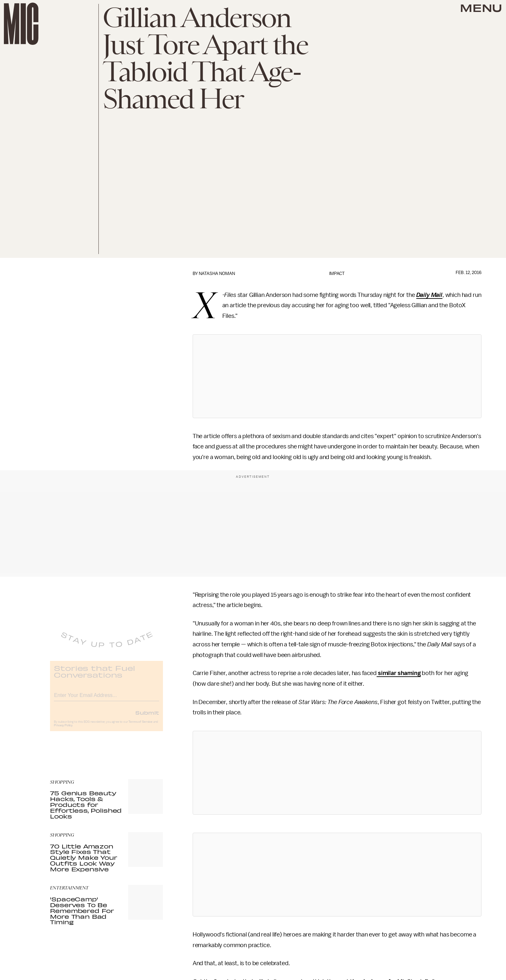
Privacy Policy (63, 730)
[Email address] (106, 699)
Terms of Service (140, 727)
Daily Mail (429, 295)
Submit (147, 717)
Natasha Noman (217, 274)
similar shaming (399, 673)
